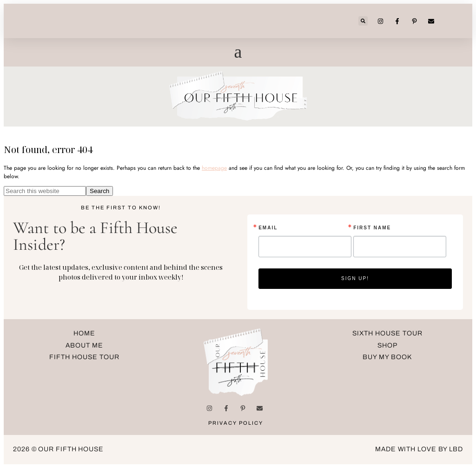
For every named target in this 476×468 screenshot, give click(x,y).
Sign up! (355, 278)
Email (268, 228)
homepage (214, 168)
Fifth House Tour (84, 357)
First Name (372, 228)
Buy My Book (387, 357)
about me (84, 345)
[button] (363, 21)
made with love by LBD (419, 449)
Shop (387, 345)
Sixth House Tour (387, 333)
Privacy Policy (236, 423)
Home (84, 333)
